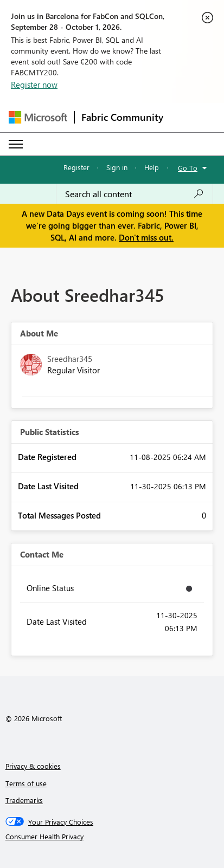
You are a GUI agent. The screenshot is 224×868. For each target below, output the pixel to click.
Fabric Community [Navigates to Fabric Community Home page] (122, 117)
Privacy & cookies (33, 766)
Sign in (117, 167)
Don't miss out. (146, 237)
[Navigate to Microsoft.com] (38, 117)
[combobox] (135, 194)
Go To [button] (188, 168)
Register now (34, 85)
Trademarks (24, 800)
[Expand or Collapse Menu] (16, 144)
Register (76, 167)
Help (152, 167)
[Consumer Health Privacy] (112, 837)
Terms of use (26, 783)
